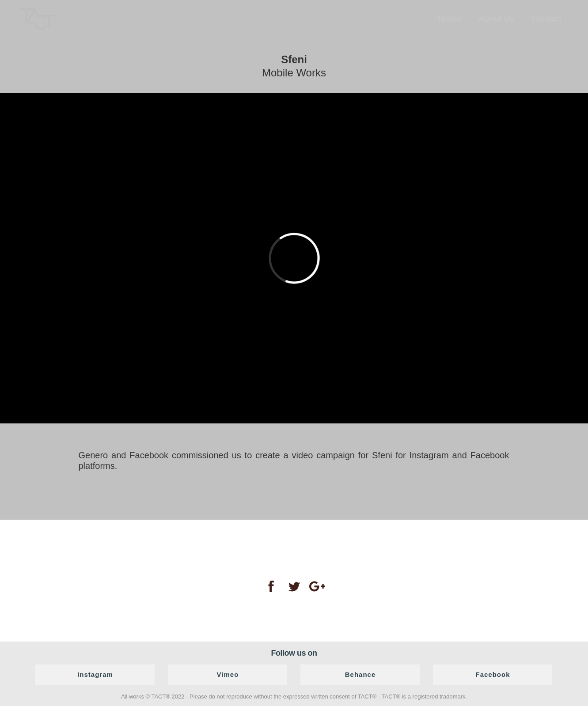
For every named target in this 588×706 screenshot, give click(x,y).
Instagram (95, 674)
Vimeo (228, 674)
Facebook (493, 674)
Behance (360, 674)
